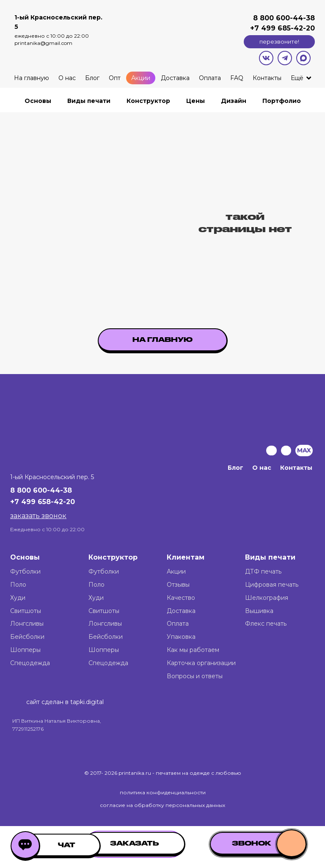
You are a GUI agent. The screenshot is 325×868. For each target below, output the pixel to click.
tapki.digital (86, 702)
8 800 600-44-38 (284, 18)
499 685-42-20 (287, 28)
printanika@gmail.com (43, 43)
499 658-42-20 (48, 502)
